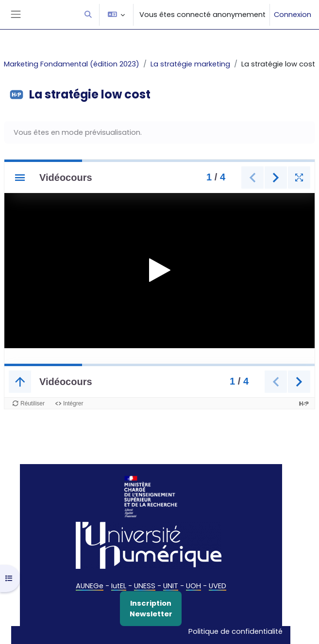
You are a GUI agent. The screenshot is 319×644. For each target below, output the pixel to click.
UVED (218, 586)
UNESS (145, 586)
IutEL (119, 586)
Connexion (293, 15)
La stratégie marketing (190, 64)
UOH (193, 586)
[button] (88, 15)
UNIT (171, 586)
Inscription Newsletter (151, 609)
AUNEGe (90, 586)
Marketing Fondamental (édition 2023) (72, 64)
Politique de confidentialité (235, 631)
